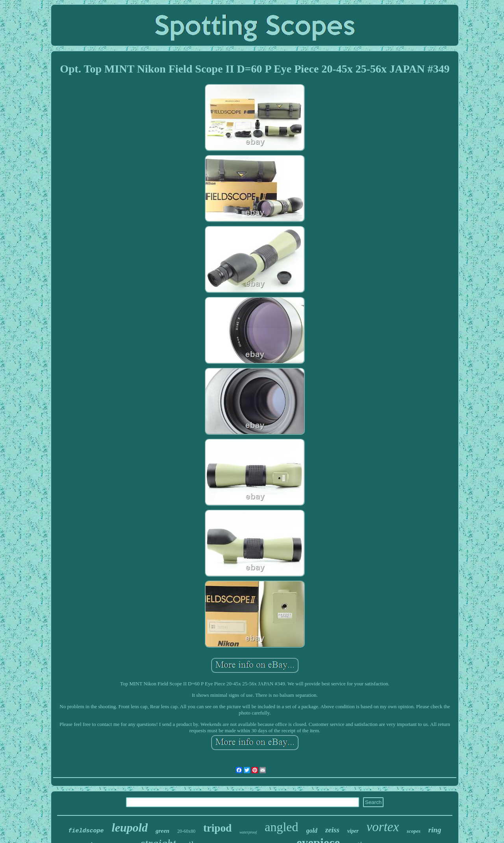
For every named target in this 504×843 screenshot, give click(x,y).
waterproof (248, 832)
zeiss (332, 830)
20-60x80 (186, 831)
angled (281, 827)
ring (435, 830)
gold (312, 831)
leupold (130, 827)
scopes (414, 831)
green (162, 831)
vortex (383, 827)
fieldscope (86, 831)
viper (353, 831)
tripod (217, 828)
